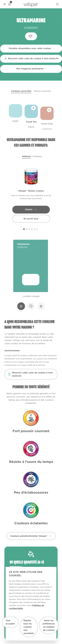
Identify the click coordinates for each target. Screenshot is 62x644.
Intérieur (26, 156)
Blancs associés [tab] (43, 91)
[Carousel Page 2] (27, 229)
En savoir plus (31, 219)
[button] (4, 4)
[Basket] (9, 4)
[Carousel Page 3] (29, 229)
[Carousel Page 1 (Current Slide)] (24, 229)
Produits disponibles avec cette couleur (32, 48)
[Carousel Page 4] (32, 229)
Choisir (31, 210)
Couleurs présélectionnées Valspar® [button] (31, 536)
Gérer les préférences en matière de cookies (49, 625)
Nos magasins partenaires (32, 69)
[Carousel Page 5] (34, 229)
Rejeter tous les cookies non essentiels (29, 627)
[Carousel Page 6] (37, 229)
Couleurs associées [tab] (21, 91)
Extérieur (37, 156)
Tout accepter (10, 622)
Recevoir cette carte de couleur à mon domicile (32, 59)
